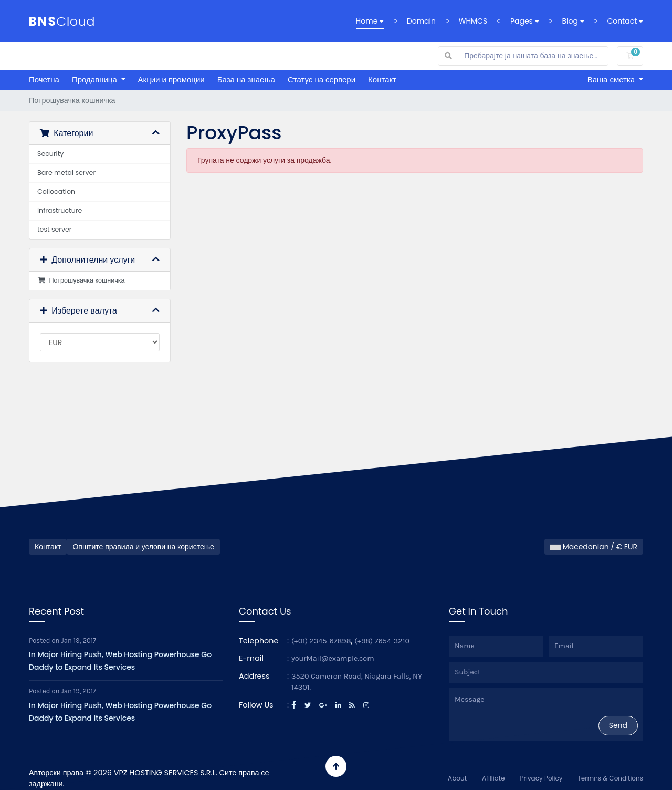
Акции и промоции (171, 80)
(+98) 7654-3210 (382, 641)
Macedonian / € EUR (594, 547)
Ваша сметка (612, 80)
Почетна (44, 80)
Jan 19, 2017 (79, 641)
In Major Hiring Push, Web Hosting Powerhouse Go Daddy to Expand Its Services (120, 661)
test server (55, 229)
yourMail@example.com (333, 658)
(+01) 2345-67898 (321, 641)
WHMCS (473, 21)
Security (50, 154)
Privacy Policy (541, 778)
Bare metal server (66, 173)
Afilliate (493, 778)
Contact (625, 21)
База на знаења (246, 80)
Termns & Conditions (610, 778)
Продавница (96, 80)
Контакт (382, 80)
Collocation (56, 191)
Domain (421, 21)
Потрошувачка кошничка (81, 280)
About (457, 778)
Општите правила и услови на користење (143, 547)
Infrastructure (60, 210)
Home (370, 21)
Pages (525, 21)
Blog (573, 21)
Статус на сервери (322, 80)
